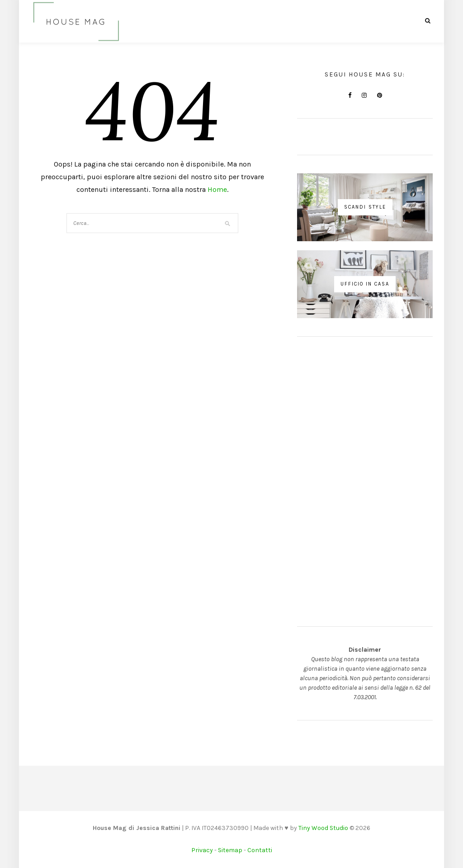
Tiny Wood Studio (323, 828)
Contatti (260, 850)
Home (217, 189)
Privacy (202, 850)
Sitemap (230, 850)
